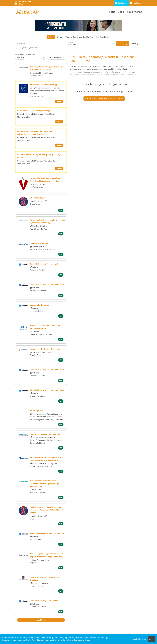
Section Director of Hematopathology (34, 111)
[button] (135, 44)
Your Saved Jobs (103, 37)
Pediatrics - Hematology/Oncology (45, 434)
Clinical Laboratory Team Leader (44, 601)
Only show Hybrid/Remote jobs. (32, 48)
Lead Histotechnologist (40, 243)
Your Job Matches (86, 37)
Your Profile (135, 12)
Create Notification (57, 58)
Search (51, 37)
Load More (41, 620)
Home (112, 12)
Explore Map (71, 37)
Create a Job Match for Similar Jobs (104, 98)
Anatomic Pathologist (39, 305)
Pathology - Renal (37, 411)
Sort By (20, 58)
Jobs (121, 12)
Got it (151, 639)
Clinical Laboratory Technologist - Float (47, 284)
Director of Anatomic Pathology (43, 84)
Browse (60, 37)
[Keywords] (41, 44)
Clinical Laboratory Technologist (44, 264)
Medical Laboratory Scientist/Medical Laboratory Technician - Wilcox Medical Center (46, 510)
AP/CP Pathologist (38, 198)
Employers (136, 3)
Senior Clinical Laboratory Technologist (47, 533)
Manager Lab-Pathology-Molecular (45, 349)
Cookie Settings (139, 639)
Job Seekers (121, 3)
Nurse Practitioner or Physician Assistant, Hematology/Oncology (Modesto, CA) (44, 484)
